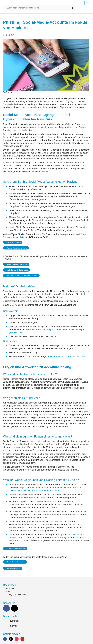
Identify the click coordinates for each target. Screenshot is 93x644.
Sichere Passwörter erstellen (17, 248)
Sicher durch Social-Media (16, 549)
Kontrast (14, 621)
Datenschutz (10, 592)
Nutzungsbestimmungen (15, 595)
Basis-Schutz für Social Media (17, 270)
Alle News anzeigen (14, 568)
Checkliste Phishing (14, 242)
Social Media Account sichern (17, 264)
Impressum (9, 589)
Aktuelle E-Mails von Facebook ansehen (65, 357)
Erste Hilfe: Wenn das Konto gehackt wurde (22, 276)
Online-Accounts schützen (16, 562)
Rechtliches (9, 585)
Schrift (13, 626)
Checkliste (19, 237)
